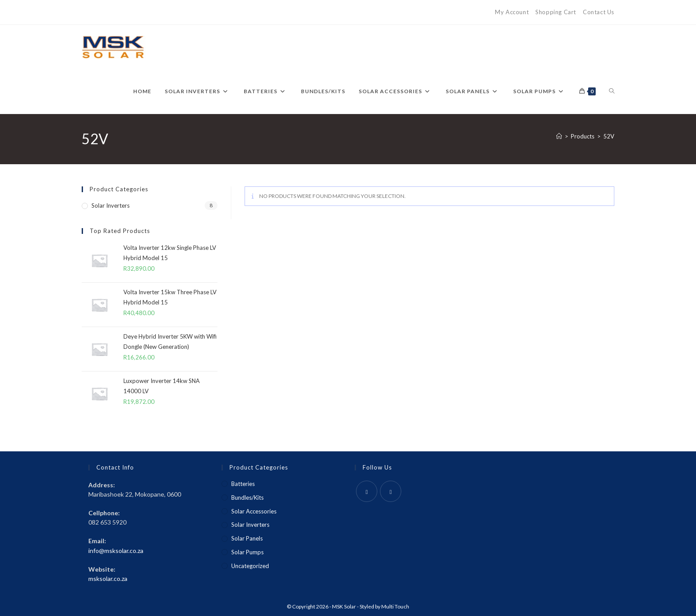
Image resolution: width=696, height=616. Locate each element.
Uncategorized (250, 566)
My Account (512, 12)
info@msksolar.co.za (116, 551)
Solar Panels (247, 538)
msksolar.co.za (108, 578)
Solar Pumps (247, 552)
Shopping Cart (556, 12)
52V (609, 136)
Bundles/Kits (247, 498)
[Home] (559, 136)
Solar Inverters (111, 205)
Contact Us (599, 12)
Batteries (243, 484)
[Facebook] (367, 491)
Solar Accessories (254, 511)
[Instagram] (391, 491)
